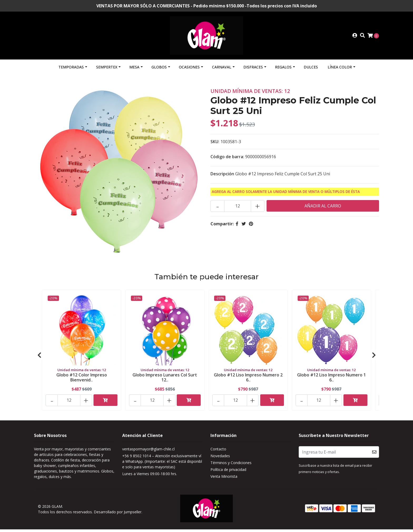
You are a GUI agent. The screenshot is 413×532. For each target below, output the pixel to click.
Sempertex (107, 71)
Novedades (220, 460)
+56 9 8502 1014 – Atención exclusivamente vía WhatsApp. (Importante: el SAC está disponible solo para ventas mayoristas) (162, 466)
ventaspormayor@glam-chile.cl (148, 453)
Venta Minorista (224, 481)
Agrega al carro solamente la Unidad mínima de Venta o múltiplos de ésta (286, 196)
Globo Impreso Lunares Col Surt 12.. (165, 381)
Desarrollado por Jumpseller (118, 516)
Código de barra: (227, 161)
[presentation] (39, 359)
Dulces (311, 71)
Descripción (222, 178)
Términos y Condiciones (231, 467)
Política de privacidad (228, 474)
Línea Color (340, 71)
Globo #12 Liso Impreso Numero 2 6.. (248, 381)
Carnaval (222, 71)
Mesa (134, 71)
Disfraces (253, 71)
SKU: (215, 146)
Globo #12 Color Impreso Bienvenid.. (82, 381)
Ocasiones (189, 71)
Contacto (218, 453)
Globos (159, 71)
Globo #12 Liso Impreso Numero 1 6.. (331, 381)
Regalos (283, 71)
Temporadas (71, 71)
